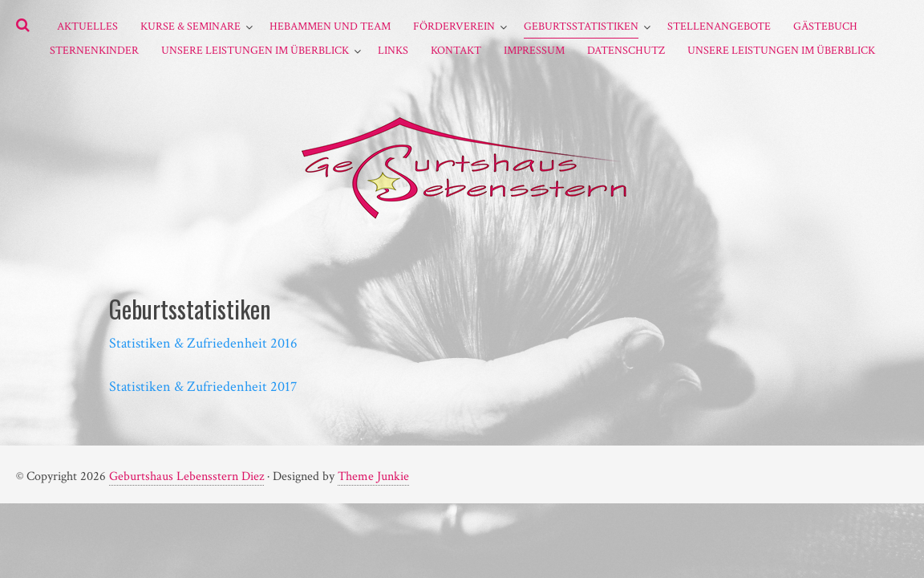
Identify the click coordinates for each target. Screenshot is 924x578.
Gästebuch (825, 26)
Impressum (534, 51)
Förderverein (454, 26)
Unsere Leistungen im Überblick (255, 51)
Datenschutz (626, 51)
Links (393, 51)
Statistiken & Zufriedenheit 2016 (203, 343)
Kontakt (456, 51)
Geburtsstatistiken (581, 26)
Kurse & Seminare (190, 26)
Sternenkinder (94, 51)
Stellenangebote (719, 26)
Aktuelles (87, 26)
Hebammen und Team (330, 26)
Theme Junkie (373, 476)
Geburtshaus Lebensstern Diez (186, 476)
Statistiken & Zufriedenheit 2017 (203, 387)
